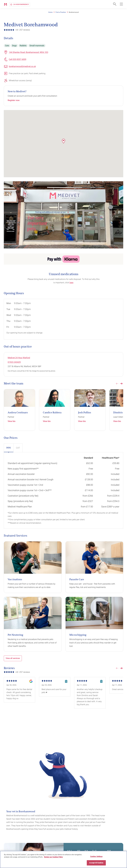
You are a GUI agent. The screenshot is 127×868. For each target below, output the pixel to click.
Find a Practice (61, 12)
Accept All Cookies (96, 863)
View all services (13, 658)
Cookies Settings (96, 856)
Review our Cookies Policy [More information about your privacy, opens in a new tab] (53, 857)
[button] (64, 141)
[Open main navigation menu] (121, 4)
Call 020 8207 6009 (18, 59)
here (71, 283)
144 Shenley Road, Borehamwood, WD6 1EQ (29, 52)
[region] (64, 859)
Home (50, 12)
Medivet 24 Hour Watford (19, 358)
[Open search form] (114, 4)
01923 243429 (14, 362)
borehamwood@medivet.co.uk (22, 66)
